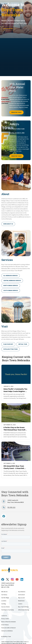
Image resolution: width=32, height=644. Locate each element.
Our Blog (4, 604)
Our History (4, 595)
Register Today (16, 112)
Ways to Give (22, 598)
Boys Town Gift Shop (23, 607)
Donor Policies (5, 625)
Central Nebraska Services (12, 281)
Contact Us (4, 616)
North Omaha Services (11, 286)
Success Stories (6, 607)
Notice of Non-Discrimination (9, 622)
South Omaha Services (11, 291)
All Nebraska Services (11, 276)
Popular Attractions (11, 349)
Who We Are (4, 592)
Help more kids (8, 29)
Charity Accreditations (7, 631)
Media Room (21, 601)
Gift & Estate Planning (24, 610)
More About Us (8, 224)
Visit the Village (5, 598)
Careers (20, 604)
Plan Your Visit (8, 344)
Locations (4, 601)
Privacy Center (5, 619)
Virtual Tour (23, 344)
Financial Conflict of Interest (8, 628)
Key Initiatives (22, 592)
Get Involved (21, 595)
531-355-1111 (11, 507)
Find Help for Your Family (8, 610)
